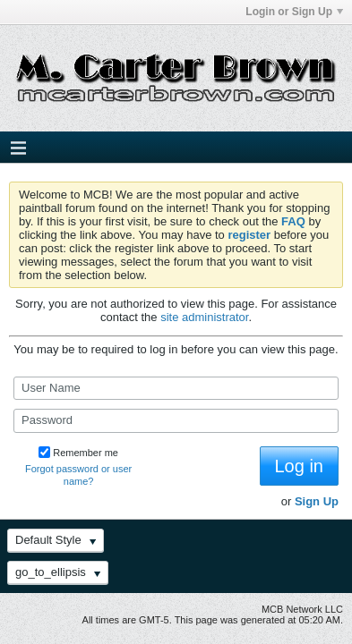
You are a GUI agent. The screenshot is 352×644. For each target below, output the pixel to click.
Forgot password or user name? (78, 475)
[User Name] (176, 388)
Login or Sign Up (294, 12)
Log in (300, 466)
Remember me (78, 453)
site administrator (204, 317)
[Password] (176, 420)
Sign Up (317, 501)
